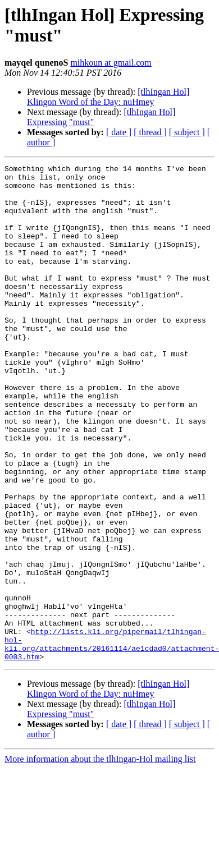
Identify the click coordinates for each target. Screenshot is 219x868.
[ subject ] (187, 132)
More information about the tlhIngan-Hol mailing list (100, 858)
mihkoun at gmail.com (111, 63)
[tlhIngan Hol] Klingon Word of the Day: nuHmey (108, 97)
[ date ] (119, 132)
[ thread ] (150, 132)
